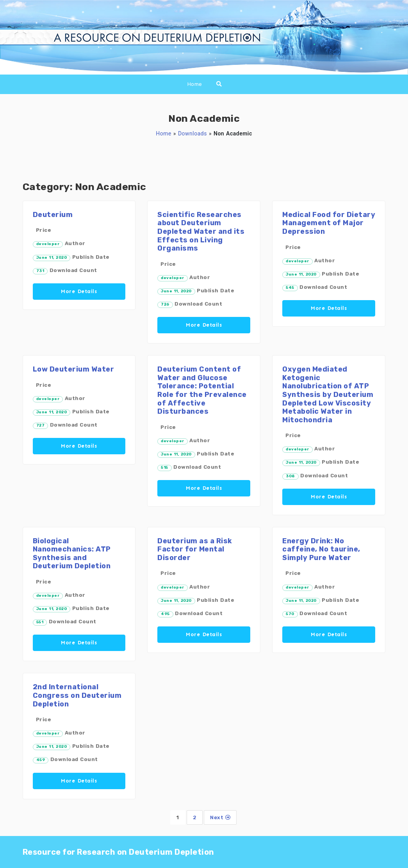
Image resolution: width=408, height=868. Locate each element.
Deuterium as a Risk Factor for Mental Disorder (195, 549)
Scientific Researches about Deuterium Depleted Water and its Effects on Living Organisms (201, 231)
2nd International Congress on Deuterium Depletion (77, 695)
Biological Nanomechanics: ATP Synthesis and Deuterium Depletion (72, 554)
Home (195, 84)
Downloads (192, 133)
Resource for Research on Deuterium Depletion (118, 852)
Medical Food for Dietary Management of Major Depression (329, 223)
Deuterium (53, 215)
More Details (79, 291)
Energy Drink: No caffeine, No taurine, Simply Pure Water (321, 549)
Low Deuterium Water (74, 369)
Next (220, 817)
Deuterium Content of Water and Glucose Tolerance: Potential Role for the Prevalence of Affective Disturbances (202, 390)
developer (48, 244)
